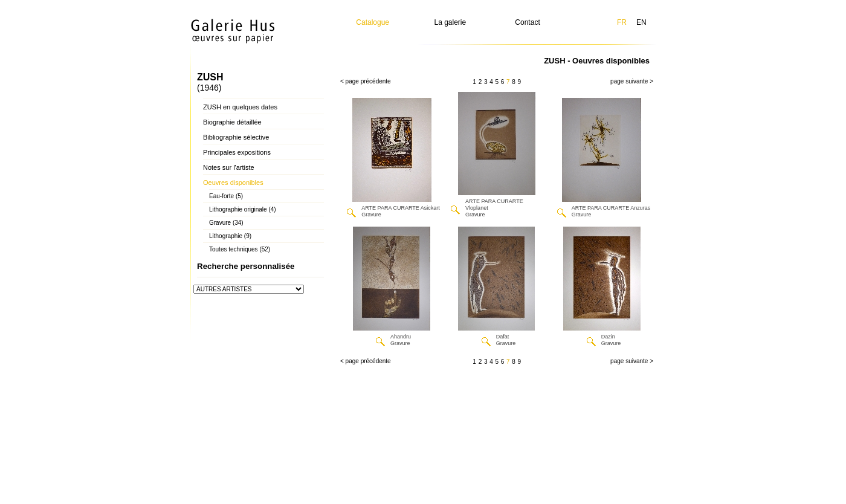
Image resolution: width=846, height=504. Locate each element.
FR (622, 22)
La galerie (450, 22)
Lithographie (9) (230, 236)
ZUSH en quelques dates (240, 107)
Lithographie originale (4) (243, 209)
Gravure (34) (226, 223)
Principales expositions (237, 152)
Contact (527, 22)
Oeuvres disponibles (233, 183)
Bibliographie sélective (236, 137)
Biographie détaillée (232, 122)
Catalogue (373, 22)
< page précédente (366, 81)
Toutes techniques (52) (240, 249)
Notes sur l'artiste (229, 167)
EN (641, 22)
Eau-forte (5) (226, 196)
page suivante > (632, 81)
